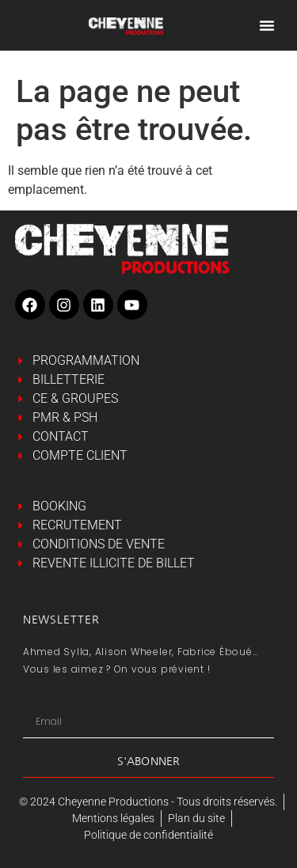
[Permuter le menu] (267, 25)
